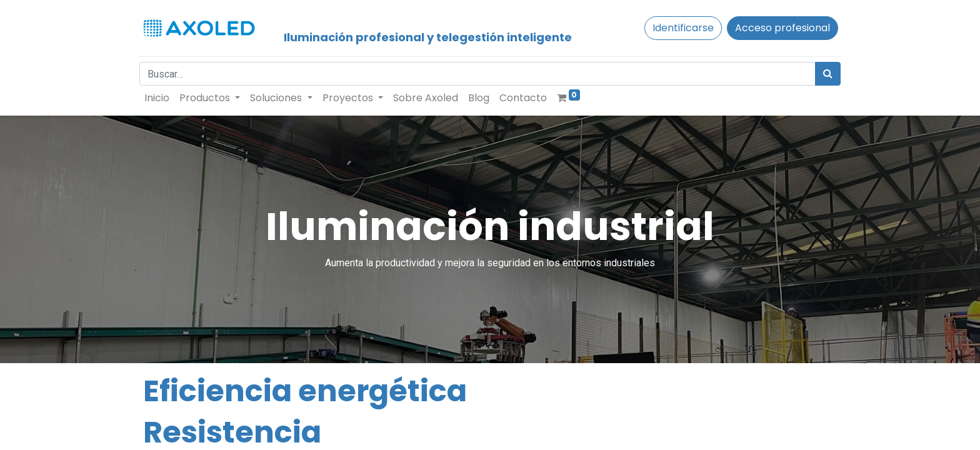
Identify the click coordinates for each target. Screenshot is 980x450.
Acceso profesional (779, 28)
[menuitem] (161, 98)
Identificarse (679, 28)
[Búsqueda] (824, 74)
